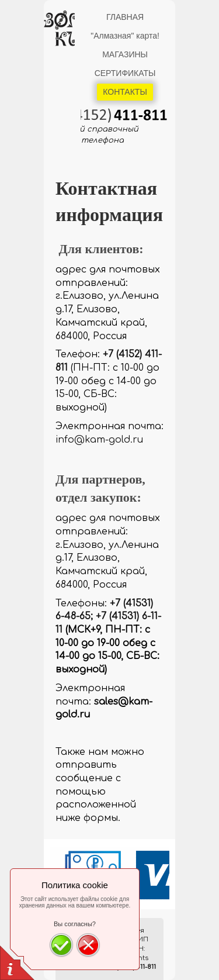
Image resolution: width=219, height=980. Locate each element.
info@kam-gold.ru (99, 440)
